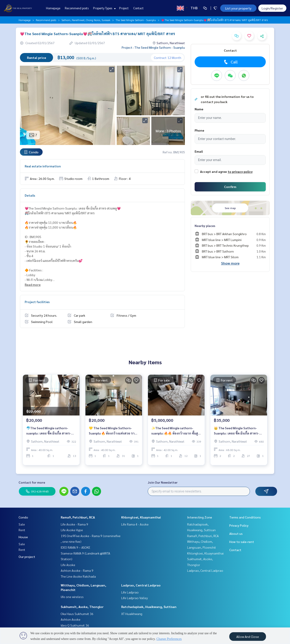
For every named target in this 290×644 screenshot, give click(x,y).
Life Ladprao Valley (134, 598)
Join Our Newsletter (163, 482)
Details (30, 195)
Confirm (230, 187)
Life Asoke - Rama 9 (74, 524)
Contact (138, 8)
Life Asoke (68, 565)
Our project (27, 557)
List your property (238, 8)
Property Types (104, 8)
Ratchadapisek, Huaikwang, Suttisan (149, 607)
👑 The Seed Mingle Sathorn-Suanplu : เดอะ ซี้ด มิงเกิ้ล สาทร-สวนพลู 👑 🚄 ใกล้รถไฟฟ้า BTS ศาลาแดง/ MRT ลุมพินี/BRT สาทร (237, 434)
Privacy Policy (239, 525)
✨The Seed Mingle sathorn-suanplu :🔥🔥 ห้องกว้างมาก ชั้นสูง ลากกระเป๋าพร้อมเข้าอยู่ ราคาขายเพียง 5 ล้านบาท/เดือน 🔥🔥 (175, 434)
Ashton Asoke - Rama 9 (77, 570)
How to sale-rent (242, 542)
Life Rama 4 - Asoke (135, 524)
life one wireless (72, 597)
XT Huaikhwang (132, 614)
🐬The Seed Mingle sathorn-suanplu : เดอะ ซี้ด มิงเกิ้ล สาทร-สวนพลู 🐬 (49, 434)
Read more (33, 285)
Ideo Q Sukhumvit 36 (75, 625)
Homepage (53, 8)
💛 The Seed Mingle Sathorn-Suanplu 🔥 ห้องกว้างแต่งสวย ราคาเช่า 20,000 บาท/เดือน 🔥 (114, 434)
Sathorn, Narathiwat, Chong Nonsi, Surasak (86, 20)
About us (236, 533)
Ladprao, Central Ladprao (141, 585)
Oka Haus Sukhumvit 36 (77, 614)
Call (230, 62)
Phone (199, 130)
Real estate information (43, 166)
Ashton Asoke (71, 619)
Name (199, 109)
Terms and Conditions (245, 517)
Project (124, 8)
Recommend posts (77, 8)
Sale (22, 524)
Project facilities (37, 302)
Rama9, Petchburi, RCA (78, 517)
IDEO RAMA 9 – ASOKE (75, 547)
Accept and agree (213, 171)
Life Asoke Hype (72, 530)
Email (199, 151)
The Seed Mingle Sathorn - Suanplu (136, 20)
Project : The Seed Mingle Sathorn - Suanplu (153, 47)
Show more (230, 263)
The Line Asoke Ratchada (78, 576)
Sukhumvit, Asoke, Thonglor (82, 607)
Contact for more (32, 482)
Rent (22, 530)
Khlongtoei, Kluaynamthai (141, 517)
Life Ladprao (130, 592)
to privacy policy (240, 171)
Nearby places (205, 226)
